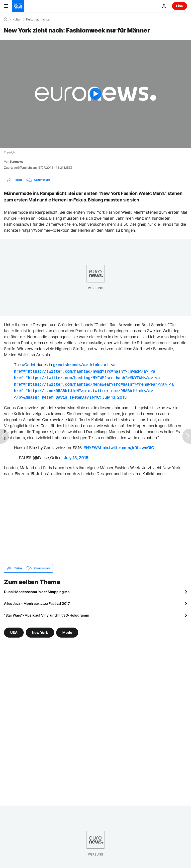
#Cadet (29, 365)
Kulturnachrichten (39, 19)
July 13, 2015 (114, 395)
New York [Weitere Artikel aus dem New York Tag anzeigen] (40, 629)
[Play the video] (95, 94)
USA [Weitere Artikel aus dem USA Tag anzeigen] (14, 629)
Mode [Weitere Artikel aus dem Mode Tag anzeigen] (67, 629)
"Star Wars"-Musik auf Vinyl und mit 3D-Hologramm (47, 612)
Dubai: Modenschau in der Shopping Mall (38, 589)
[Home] (5, 19)
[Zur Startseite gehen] (18, 6)
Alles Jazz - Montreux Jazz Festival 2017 (37, 600)
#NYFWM (92, 445)
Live (180, 6)
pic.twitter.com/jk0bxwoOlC (128, 445)
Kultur (17, 19)
